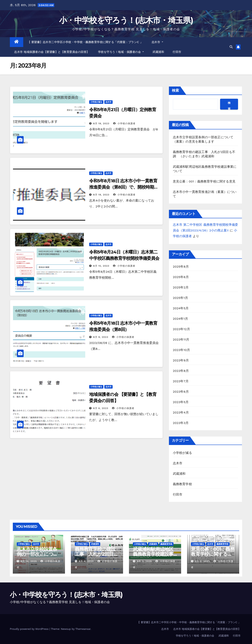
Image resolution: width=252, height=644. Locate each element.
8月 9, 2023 (101, 337)
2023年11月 (181, 340)
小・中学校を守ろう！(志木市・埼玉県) (126, 20)
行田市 (177, 52)
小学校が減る (96, 102)
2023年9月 (181, 360)
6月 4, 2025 (86, 561)
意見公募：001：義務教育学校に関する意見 (206, 181)
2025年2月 (181, 287)
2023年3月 (181, 423)
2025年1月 (181, 298)
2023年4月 (181, 412)
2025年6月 (181, 277)
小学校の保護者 (124, 123)
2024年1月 (181, 319)
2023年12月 (181, 329)
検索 (175, 90)
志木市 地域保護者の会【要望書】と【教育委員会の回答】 (52, 52)
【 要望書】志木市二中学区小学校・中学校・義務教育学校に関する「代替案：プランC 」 (85, 42)
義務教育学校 (182, 484)
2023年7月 (181, 381)
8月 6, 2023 (101, 408)
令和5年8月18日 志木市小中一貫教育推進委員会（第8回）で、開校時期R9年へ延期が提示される (124, 187)
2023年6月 (181, 392)
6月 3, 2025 (144, 561)
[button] (231, 47)
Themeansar (83, 629)
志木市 (157, 42)
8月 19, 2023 (101, 123)
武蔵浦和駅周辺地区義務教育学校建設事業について (153, 554)
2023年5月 (181, 402)
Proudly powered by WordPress (30, 629)
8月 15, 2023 (101, 266)
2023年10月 (182, 350)
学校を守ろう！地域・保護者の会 (121, 52)
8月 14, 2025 (29, 561)
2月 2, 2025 (202, 561)
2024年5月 (181, 308)
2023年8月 (181, 371)
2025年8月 (181, 267)
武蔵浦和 (158, 52)
